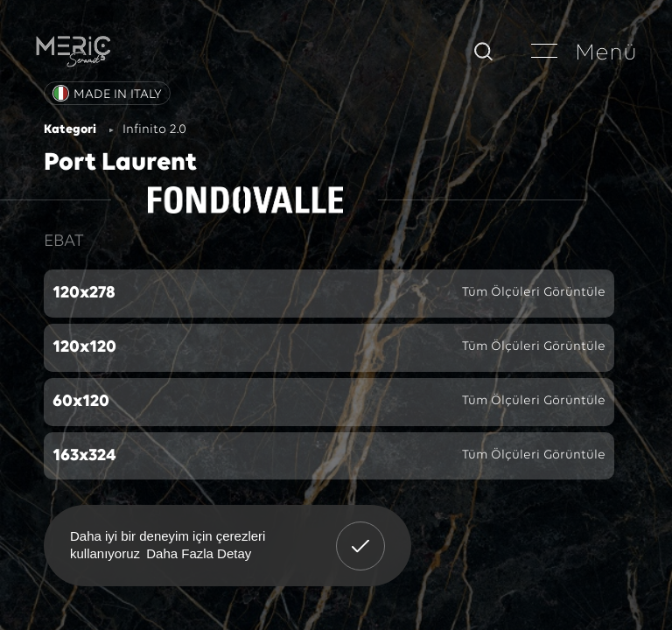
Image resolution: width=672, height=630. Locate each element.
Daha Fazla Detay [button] (199, 553)
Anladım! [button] (361, 533)
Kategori (70, 130)
